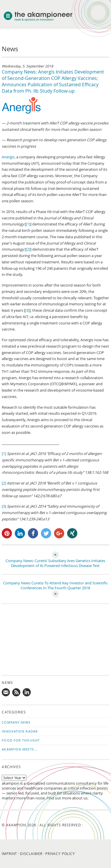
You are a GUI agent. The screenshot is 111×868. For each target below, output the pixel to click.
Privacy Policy (60, 854)
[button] (7, 533)
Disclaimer (31, 854)
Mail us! (6, 693)
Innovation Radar (20, 731)
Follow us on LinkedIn (27, 693)
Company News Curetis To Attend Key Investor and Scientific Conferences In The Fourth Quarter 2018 (55, 586)
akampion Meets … (20, 749)
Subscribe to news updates (17, 693)
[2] (28, 249)
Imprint (9, 854)
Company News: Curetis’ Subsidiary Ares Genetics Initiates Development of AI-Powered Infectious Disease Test (55, 563)
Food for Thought (21, 740)
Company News (16, 722)
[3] (27, 310)
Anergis (8, 157)
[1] (28, 224)
